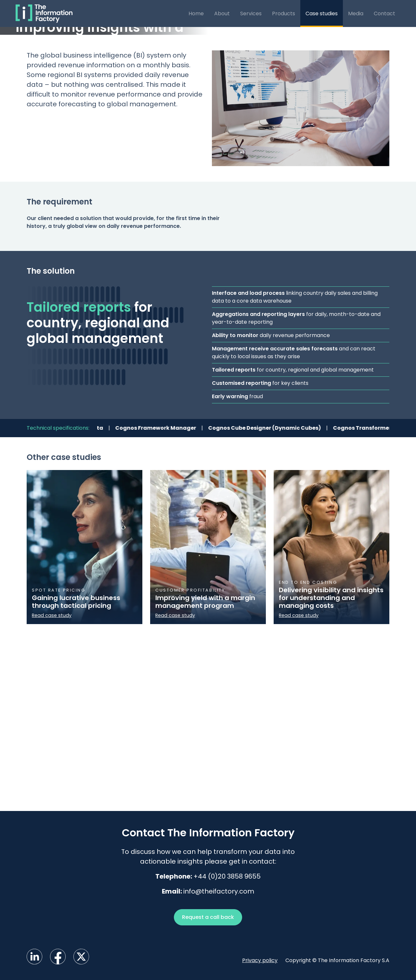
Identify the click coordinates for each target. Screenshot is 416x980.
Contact (384, 13)
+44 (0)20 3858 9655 (227, 876)
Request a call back (208, 917)
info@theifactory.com (219, 891)
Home (196, 13)
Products (284, 13)
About (222, 13)
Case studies (322, 13)
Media (356, 13)
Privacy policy (260, 960)
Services (251, 13)
